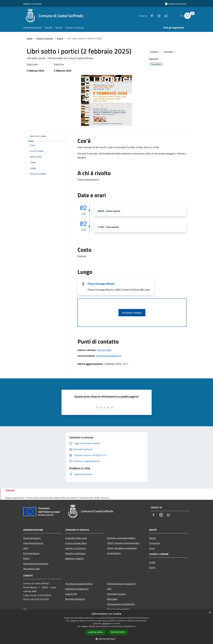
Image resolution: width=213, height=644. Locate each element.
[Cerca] (186, 16)
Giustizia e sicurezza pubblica (121, 538)
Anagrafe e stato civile (76, 538)
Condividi (156, 52)
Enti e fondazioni (31, 553)
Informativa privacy (116, 594)
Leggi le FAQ (71, 594)
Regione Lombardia (32, 4)
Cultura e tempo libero (76, 543)
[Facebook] (147, 16)
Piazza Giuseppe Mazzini (101, 284)
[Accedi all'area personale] (176, 4)
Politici (27, 558)
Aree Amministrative (33, 543)
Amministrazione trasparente (121, 584)
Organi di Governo (32, 538)
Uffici (26, 548)
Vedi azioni (170, 52)
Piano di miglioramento (118, 609)
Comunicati (155, 543)
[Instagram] (154, 16)
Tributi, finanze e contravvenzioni (123, 543)
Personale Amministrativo (36, 564)
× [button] (210, 613)
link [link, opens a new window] (134, 626)
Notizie (152, 538)
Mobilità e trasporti (74, 558)
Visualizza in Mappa (132, 313)
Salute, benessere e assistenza (122, 548)
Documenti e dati (31, 569)
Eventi (60, 38)
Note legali (112, 599)
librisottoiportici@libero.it (109, 356)
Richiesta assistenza (75, 599)
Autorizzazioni (114, 553)
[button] (107, 639)
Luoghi (152, 562)
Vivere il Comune (45, 38)
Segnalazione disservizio (77, 589)
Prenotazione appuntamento (79, 584)
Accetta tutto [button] (96, 632)
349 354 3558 (104, 350)
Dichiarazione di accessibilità (121, 604)
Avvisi (152, 548)
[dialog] (106, 627)
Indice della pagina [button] (38, 136)
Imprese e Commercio (76, 548)
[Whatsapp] (161, 16)
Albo (109, 589)
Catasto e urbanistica (75, 553)
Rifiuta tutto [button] (118, 632)
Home (29, 38)
